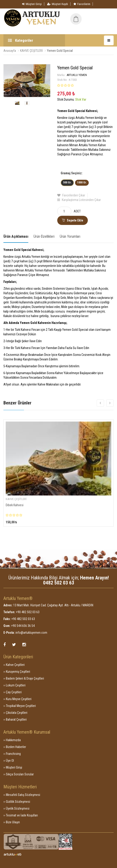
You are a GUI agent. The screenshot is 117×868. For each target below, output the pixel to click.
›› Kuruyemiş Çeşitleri (17, 672)
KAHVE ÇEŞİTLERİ (31, 51)
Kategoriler (21, 40)
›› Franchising (12, 754)
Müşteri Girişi (32, 4)
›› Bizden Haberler (15, 747)
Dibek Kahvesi (15, 505)
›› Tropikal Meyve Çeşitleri (20, 706)
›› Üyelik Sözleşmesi (16, 808)
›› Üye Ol (9, 761)
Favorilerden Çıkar (71, 195)
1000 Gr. (82, 182)
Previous (7, 91)
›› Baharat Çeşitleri (15, 719)
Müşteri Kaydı (58, 4)
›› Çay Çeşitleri (13, 692)
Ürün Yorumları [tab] (70, 236)
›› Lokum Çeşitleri (14, 685)
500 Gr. (67, 182)
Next (47, 91)
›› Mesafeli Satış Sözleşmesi (22, 795)
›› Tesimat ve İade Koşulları (21, 815)
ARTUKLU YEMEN (77, 75)
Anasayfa (10, 51)
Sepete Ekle (73, 220)
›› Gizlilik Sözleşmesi (17, 802)
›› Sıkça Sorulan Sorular (19, 774)
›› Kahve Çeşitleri (14, 665)
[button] (92, 16)
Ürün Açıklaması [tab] (16, 236)
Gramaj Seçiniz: (72, 173)
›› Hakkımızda (12, 740)
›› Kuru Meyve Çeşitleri (17, 699)
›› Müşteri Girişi (13, 767)
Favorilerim (82, 4)
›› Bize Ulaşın (12, 822)
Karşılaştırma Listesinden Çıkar (79, 200)
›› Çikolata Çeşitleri (15, 713)
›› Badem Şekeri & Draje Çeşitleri (24, 678)
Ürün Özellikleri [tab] (44, 236)
